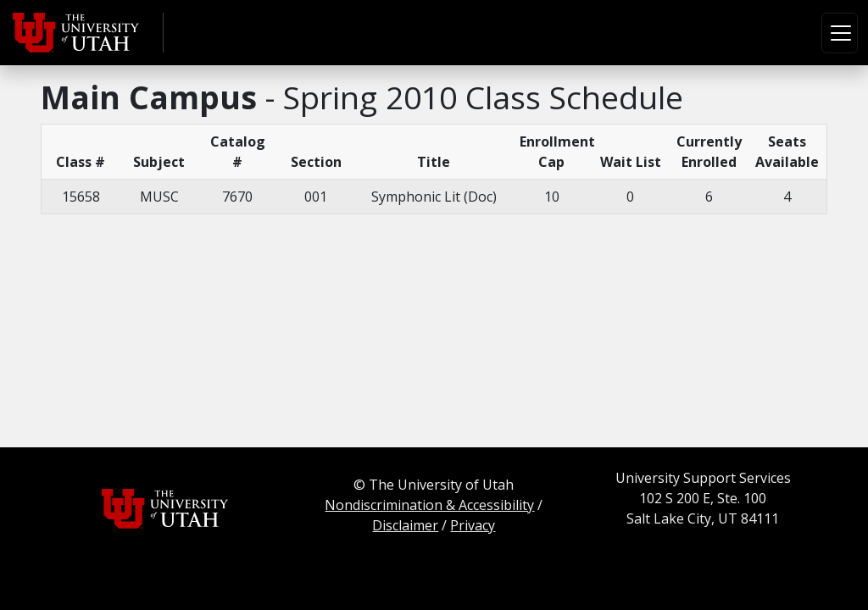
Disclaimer (405, 525)
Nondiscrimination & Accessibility (429, 505)
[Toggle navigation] (840, 33)
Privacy (473, 525)
